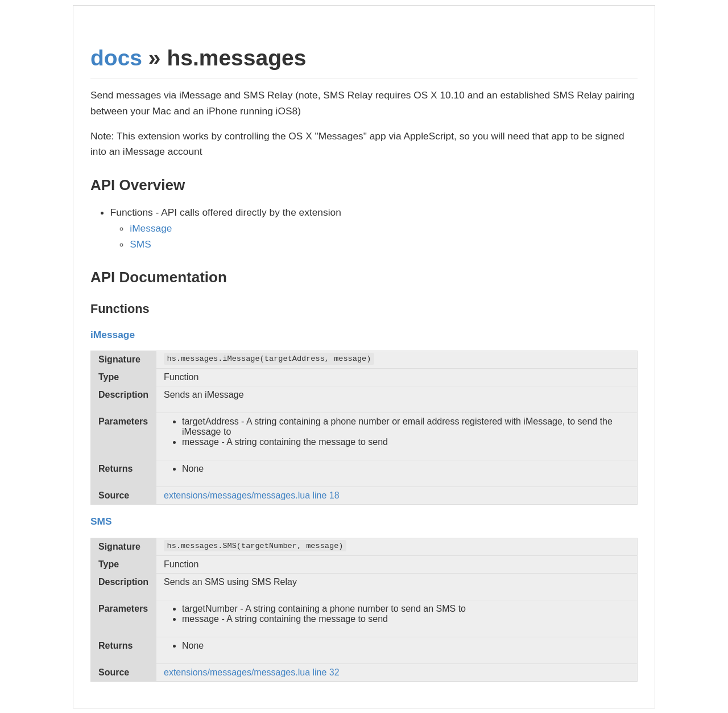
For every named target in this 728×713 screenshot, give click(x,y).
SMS (140, 244)
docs (116, 58)
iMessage (151, 228)
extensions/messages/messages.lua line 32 (252, 672)
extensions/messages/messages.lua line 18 (252, 495)
